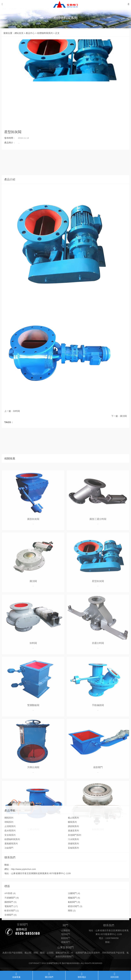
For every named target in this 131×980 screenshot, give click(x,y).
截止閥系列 (73, 845)
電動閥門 (11, 929)
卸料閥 (16, 417)
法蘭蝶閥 (65, 943)
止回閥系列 (10, 854)
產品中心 (30, 33)
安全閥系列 (10, 862)
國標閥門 (10, 924)
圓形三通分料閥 (98, 773)
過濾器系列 (73, 858)
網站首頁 (19, 33)
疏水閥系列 (10, 858)
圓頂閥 (123, 422)
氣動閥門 (74, 924)
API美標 (10, 916)
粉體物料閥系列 (45, 33)
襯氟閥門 (74, 920)
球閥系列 (9, 849)
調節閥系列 (73, 854)
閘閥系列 (9, 845)
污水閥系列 (73, 866)
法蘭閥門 (74, 916)
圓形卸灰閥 (33, 773)
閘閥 (72, 933)
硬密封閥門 (75, 929)
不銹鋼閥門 (12, 920)
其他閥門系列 (75, 862)
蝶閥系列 (72, 849)
